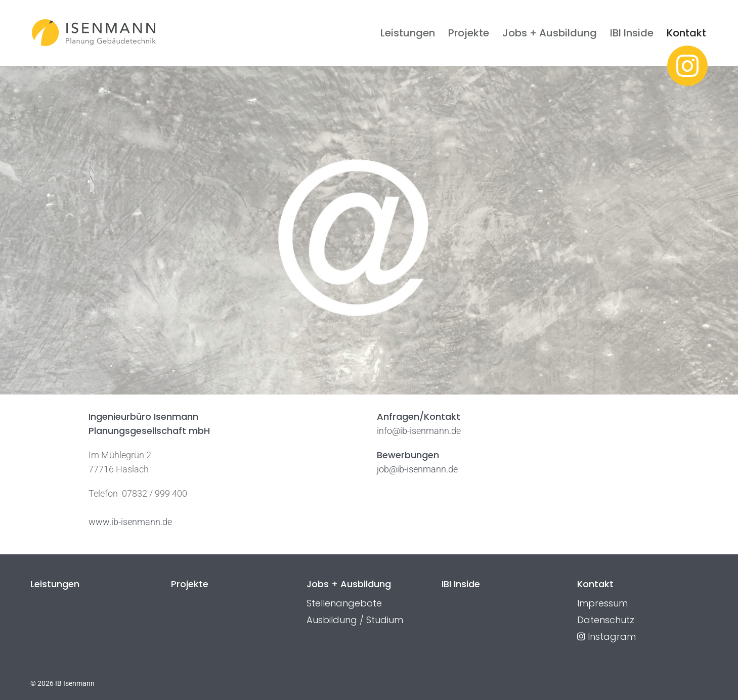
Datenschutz (606, 620)
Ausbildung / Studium (355, 620)
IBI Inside (632, 33)
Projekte (469, 33)
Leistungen (408, 33)
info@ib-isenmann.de (419, 431)
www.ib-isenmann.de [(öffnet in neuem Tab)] (130, 522)
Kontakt (686, 33)
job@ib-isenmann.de (417, 469)
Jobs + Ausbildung (550, 33)
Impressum (602, 603)
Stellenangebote (344, 603)
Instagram (606, 637)
